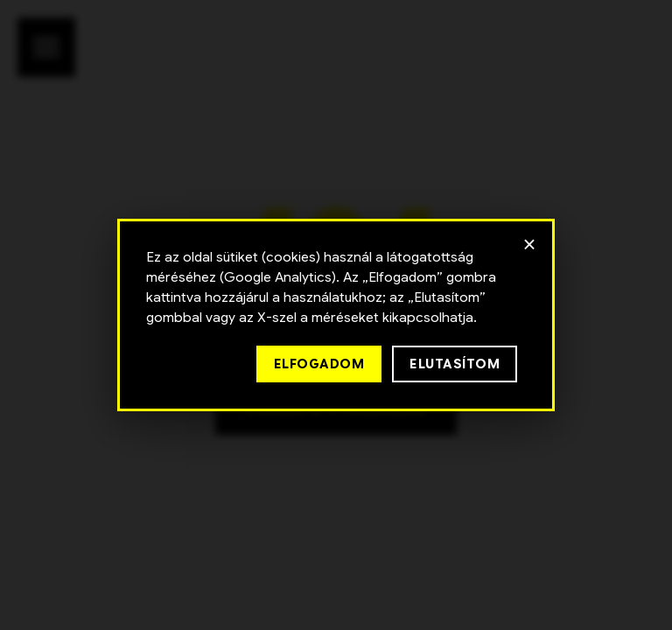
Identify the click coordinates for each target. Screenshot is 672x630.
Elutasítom (455, 364)
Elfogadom (319, 364)
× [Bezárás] (530, 244)
